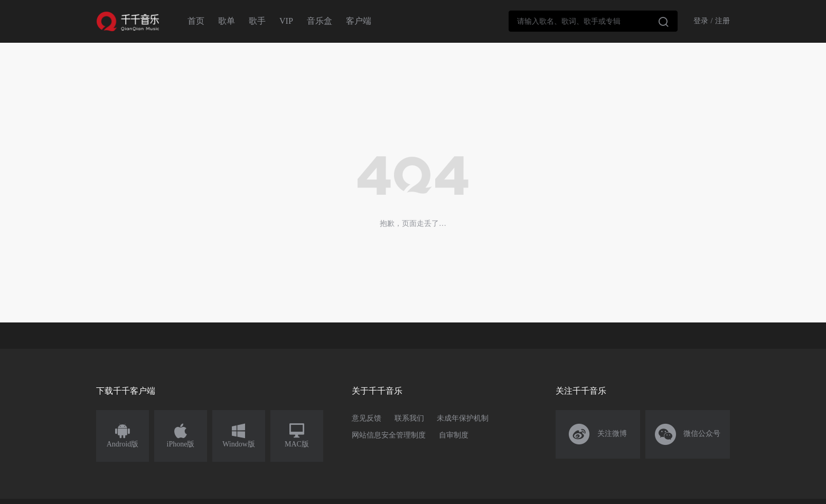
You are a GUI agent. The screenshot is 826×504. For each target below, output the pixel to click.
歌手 (257, 21)
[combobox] (593, 21)
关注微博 (598, 434)
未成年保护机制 (463, 418)
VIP (286, 21)
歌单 (227, 21)
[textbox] (593, 21)
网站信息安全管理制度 (389, 435)
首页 (196, 21)
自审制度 (454, 435)
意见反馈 (367, 418)
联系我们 (409, 418)
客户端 (359, 21)
